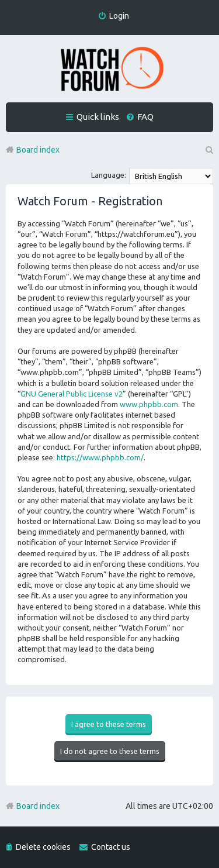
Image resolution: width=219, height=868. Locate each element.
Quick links (98, 117)
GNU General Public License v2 (72, 394)
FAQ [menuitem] (145, 117)
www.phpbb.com (149, 404)
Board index (38, 806)
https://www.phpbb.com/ (100, 457)
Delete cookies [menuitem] (43, 847)
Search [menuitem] (208, 150)
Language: (109, 175)
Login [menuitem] (119, 16)
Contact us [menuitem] (111, 847)
